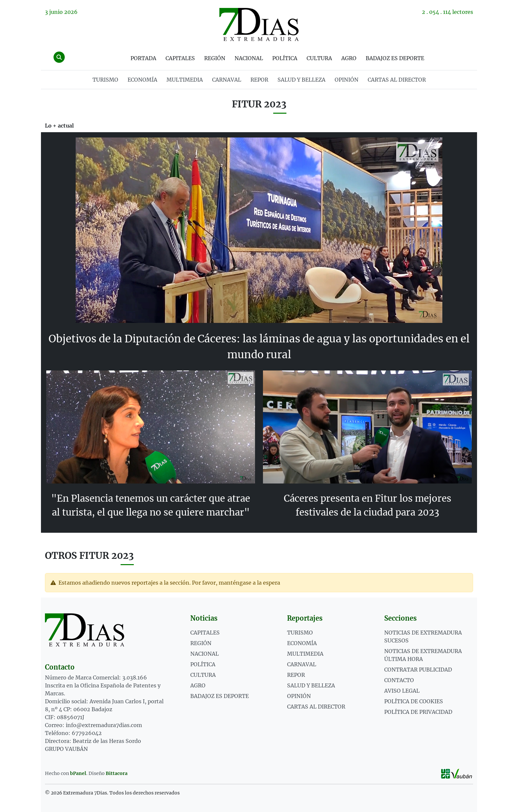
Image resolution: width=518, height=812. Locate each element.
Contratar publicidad (418, 669)
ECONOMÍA (142, 80)
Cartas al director (397, 80)
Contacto (399, 680)
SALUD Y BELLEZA (301, 80)
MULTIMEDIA (185, 80)
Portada (143, 58)
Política (285, 58)
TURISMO (105, 80)
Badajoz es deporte (395, 58)
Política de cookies (414, 701)
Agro (349, 58)
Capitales (180, 58)
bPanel (78, 773)
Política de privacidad (418, 712)
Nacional (249, 58)
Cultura (319, 58)
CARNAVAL (227, 80)
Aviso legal (402, 690)
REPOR (259, 80)
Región (215, 58)
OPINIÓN (347, 80)
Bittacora (117, 773)
